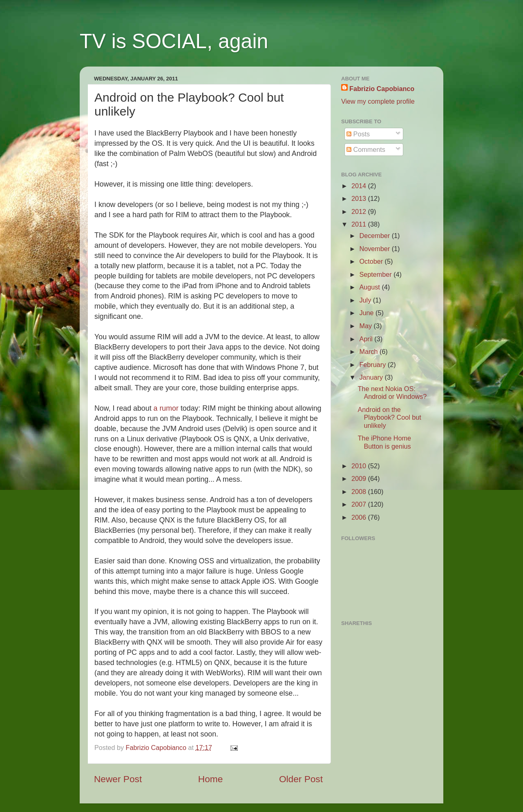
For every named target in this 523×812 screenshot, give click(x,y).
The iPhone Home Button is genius (384, 442)
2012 (360, 211)
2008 (360, 492)
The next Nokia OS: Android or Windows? (392, 393)
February (373, 365)
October (372, 261)
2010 (360, 466)
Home (210, 779)
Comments (366, 149)
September (376, 274)
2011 (360, 224)
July (366, 300)
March (369, 351)
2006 (360, 517)
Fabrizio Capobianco (157, 747)
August (370, 287)
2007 (360, 504)
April (367, 339)
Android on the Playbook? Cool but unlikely (389, 417)
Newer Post (118, 779)
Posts (358, 134)
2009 (360, 478)
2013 (360, 198)
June (367, 313)
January (372, 377)
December (375, 236)
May (366, 326)
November (375, 249)
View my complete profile (378, 101)
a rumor (166, 408)
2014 (360, 186)
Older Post (301, 779)
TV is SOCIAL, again (174, 41)
